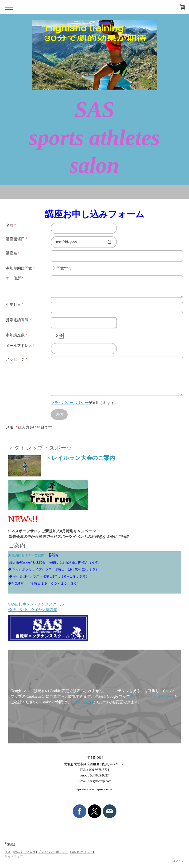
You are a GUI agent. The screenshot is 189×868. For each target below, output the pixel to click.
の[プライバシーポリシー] (152, 696)
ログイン (178, 861)
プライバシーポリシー (69, 403)
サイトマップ (14, 856)
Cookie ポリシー (81, 852)
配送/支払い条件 (24, 852)
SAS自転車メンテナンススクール (36, 604)
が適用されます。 (85, 403)
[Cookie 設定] (82, 702)
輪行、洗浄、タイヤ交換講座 (33, 610)
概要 (8, 852)
